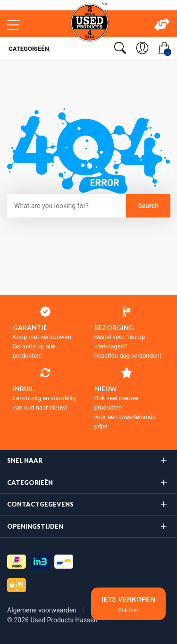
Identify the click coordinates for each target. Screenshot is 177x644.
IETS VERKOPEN (128, 604)
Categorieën (28, 49)
